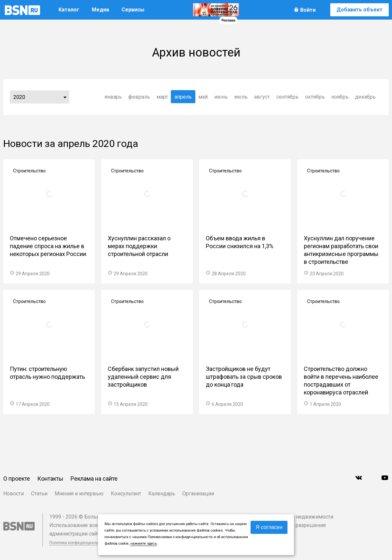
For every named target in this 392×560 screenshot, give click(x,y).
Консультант (126, 494)
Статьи (39, 494)
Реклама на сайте (94, 479)
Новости (14, 494)
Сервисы (133, 10)
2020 (19, 97)
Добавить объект (359, 10)
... (65, 97)
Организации (198, 494)
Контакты (50, 479)
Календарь (162, 494)
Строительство (29, 171)
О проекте (17, 479)
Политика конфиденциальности (79, 543)
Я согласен (269, 527)
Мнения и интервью (79, 494)
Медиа (100, 10)
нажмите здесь (144, 544)
